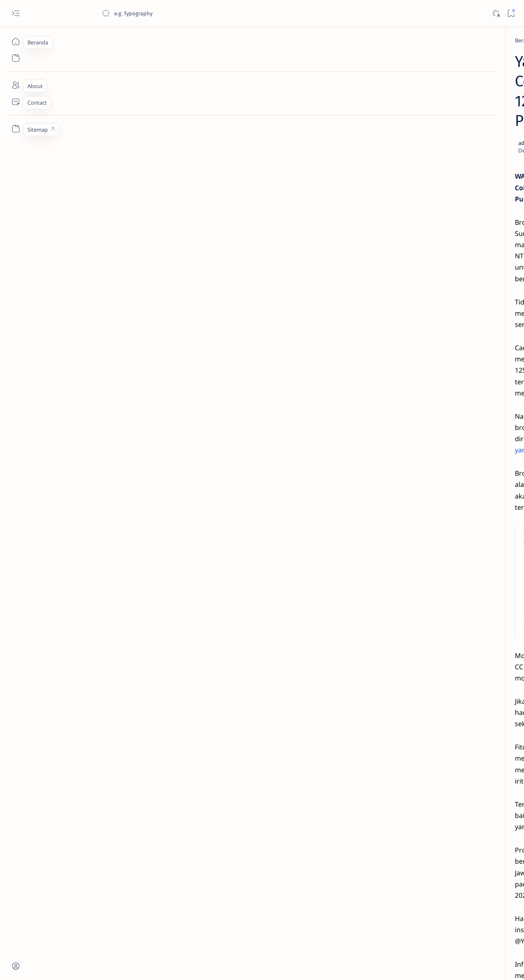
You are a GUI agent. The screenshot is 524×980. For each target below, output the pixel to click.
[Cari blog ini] (164, 13)
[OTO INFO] (418, 543)
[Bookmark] (511, 14)
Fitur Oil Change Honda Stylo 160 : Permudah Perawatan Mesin (453, 305)
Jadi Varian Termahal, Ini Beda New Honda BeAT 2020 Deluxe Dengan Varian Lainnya (449, 146)
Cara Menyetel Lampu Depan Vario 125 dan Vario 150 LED (447, 187)
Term (396, 593)
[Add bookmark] (336, 104)
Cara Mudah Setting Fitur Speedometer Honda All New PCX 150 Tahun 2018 (454, 446)
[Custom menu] (16, 129)
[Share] (359, 104)
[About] (16, 85)
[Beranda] (16, 42)
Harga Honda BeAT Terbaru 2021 (452, 373)
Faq (474, 593)
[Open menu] (16, 14)
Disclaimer (423, 593)
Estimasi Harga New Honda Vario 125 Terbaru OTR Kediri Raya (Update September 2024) (453, 77)
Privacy (452, 593)
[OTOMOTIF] (418, 502)
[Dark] (496, 14)
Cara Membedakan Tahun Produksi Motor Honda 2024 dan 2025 (452, 228)
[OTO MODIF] (478, 543)
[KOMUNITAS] (478, 523)
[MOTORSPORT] (418, 564)
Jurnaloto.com (78, 964)
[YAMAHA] (90, 40)
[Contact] (16, 102)
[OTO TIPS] (478, 502)
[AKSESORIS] (418, 523)
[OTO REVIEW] (478, 564)
